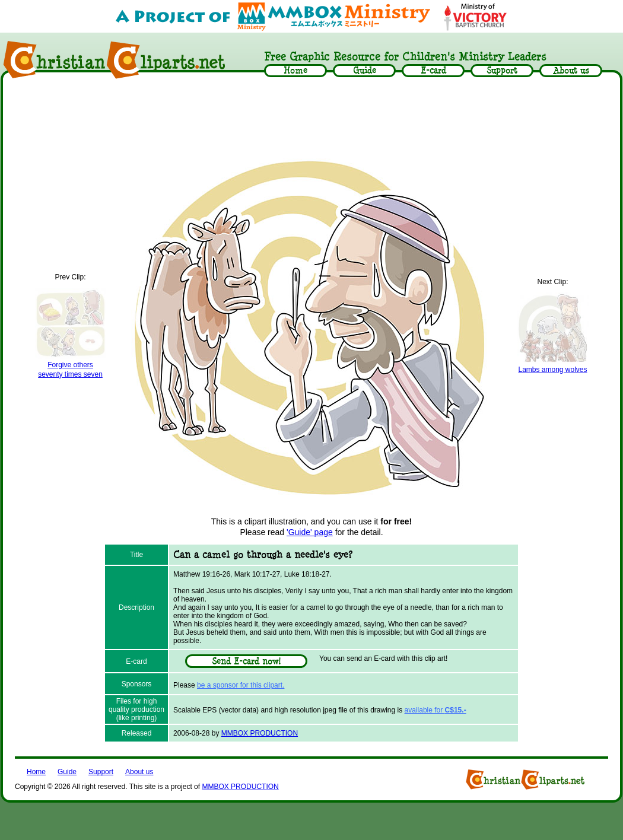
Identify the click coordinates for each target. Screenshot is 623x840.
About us (139, 772)
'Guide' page (310, 532)
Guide (67, 772)
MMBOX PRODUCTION (260, 733)
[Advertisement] (311, 117)
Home (36, 772)
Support (101, 772)
